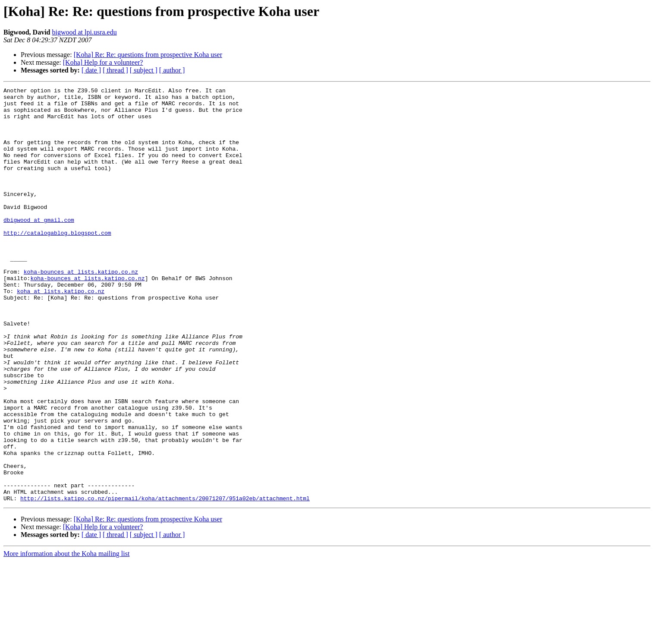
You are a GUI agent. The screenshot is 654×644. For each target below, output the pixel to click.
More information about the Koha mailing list (66, 636)
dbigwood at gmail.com (39, 247)
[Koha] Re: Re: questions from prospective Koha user (148, 55)
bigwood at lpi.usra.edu (84, 32)
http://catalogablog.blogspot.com (57, 262)
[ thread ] (115, 70)
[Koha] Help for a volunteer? (103, 62)
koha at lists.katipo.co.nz (61, 332)
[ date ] (91, 70)
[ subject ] (144, 70)
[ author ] (172, 70)
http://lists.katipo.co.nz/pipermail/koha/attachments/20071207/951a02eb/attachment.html (165, 581)
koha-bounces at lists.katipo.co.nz (81, 309)
